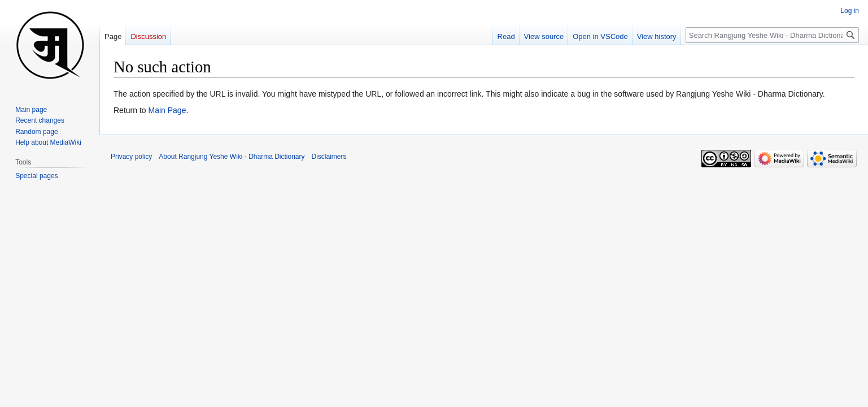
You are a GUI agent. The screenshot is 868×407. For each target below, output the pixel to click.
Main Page (167, 110)
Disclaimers (329, 157)
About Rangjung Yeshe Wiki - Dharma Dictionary (232, 157)
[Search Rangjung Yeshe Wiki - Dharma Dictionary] (772, 35)
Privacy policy (131, 157)
